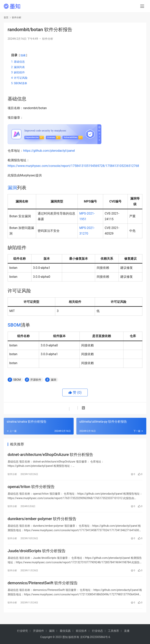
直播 (127, 631)
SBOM (14, 325)
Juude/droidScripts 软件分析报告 (37, 554)
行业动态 (97, 631)
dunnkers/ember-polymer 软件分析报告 (42, 521)
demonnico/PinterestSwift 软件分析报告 (43, 586)
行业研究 (22, 631)
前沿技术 (81, 631)
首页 (6, 18)
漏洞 (12, 188)
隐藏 (23, 55)
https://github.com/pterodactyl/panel (49, 151)
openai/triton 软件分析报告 (31, 488)
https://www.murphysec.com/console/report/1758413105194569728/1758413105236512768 (73, 166)
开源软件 (36, 380)
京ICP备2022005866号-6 (95, 637)
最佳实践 (65, 631)
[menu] (142, 6)
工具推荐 (113, 631)
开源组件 (38, 631)
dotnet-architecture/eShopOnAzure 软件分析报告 (50, 455)
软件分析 (48, 39)
